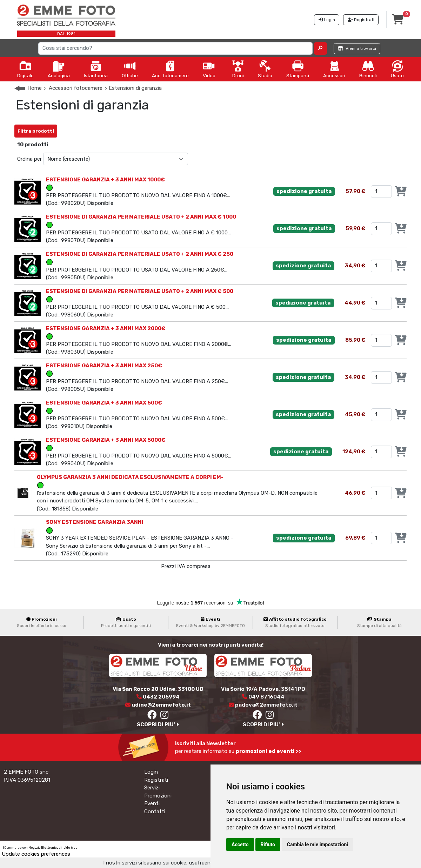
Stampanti (298, 69)
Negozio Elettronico (43, 848)
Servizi (152, 788)
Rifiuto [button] (268, 844)
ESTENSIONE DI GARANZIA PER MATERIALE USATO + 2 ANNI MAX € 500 (140, 291)
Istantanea (96, 69)
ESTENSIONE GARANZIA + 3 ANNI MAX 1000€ (105, 180)
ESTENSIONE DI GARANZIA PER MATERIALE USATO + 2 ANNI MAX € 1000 (141, 217)
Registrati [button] (361, 20)
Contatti (155, 812)
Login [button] (327, 20)
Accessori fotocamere (76, 88)
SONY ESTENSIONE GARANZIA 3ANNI (95, 522)
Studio (265, 69)
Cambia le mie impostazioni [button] (318, 844)
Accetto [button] (240, 844)
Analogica (59, 69)
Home (35, 88)
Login (151, 772)
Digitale (25, 69)
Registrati (156, 780)
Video (209, 69)
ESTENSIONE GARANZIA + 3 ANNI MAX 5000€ (106, 440)
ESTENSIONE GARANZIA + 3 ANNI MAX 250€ (104, 366)
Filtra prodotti (36, 131)
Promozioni (158, 796)
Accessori (334, 69)
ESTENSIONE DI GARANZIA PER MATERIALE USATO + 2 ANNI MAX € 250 (140, 254)
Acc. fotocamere (170, 69)
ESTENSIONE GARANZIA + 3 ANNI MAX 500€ (104, 403)
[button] (320, 48)
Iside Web (70, 848)
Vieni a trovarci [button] (357, 48)
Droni (238, 69)
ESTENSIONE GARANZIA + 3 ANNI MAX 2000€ (106, 328)
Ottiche (130, 69)
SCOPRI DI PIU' (158, 725)
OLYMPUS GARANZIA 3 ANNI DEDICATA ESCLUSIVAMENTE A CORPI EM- (130, 477)
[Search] (176, 48)
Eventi (152, 803)
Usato (397, 69)
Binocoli (368, 69)
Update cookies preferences (36, 854)
